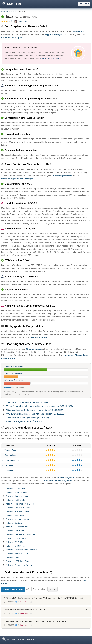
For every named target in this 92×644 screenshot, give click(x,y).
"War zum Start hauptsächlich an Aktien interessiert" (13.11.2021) (35, 414)
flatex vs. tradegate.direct (17, 519)
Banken (5, 11)
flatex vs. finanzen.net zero (18, 496)
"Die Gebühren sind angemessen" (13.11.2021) (27, 418)
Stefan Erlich (24, 21)
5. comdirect (8, 470)
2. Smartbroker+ (9, 455)
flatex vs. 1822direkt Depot (18, 561)
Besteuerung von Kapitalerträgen (17, 179)
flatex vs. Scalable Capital (18, 512)
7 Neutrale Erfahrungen (13, 373)
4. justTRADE (8, 465)
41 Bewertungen (34, 349)
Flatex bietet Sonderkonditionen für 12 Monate (24, 610)
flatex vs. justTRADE (15, 500)
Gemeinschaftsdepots (12, 38)
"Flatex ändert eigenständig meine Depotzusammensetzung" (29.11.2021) (39, 406)
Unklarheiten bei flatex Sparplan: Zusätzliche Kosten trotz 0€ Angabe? (35, 621)
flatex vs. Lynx (12, 557)
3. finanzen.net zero (11, 460)
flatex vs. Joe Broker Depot (18, 508)
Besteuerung (78, 31)
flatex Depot (24, 602)
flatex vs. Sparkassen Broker (19, 565)
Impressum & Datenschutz (26, 640)
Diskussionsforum (38, 337)
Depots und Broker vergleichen (58, 481)
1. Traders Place (9, 450)
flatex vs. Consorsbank (16, 538)
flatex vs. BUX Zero (15, 523)
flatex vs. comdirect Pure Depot (20, 504)
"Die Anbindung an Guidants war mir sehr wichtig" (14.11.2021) (34, 410)
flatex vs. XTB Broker (16, 531)
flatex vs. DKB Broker (16, 546)
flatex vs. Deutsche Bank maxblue (21, 550)
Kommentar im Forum (51, 59)
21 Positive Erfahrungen (13, 366)
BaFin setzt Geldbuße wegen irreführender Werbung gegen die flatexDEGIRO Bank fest (43, 598)
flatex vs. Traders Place (17, 489)
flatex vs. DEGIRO (14, 542)
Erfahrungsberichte (63, 176)
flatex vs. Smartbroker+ (16, 492)
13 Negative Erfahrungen (14, 380)
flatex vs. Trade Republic (17, 527)
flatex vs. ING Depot (15, 515)
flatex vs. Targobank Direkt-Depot (21, 534)
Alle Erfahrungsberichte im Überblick (24, 422)
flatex (14, 11)
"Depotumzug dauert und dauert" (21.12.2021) (27, 402)
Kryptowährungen (54, 35)
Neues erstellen (13, 589)
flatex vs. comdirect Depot (18, 554)
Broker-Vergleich (66, 478)
